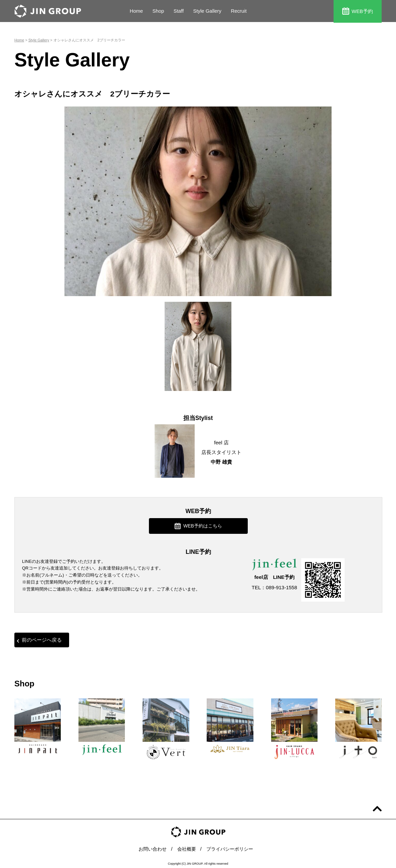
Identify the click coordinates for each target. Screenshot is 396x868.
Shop (158, 11)
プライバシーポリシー (231, 848)
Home (136, 11)
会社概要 (186, 848)
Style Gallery (208, 11)
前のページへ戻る (39, 639)
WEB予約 (358, 11)
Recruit (239, 11)
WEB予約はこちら (198, 525)
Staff (179, 11)
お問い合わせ (150, 848)
